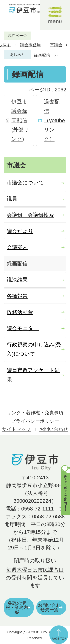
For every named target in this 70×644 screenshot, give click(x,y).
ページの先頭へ (59, 635)
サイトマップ (16, 429)
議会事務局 (30, 45)
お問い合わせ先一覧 (49, 607)
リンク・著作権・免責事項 (35, 413)
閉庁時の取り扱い (35, 561)
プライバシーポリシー (35, 421)
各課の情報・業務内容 (17, 607)
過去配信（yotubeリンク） (54, 120)
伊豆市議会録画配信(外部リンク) (20, 120)
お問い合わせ (54, 429)
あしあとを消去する (56, 55)
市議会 (56, 45)
